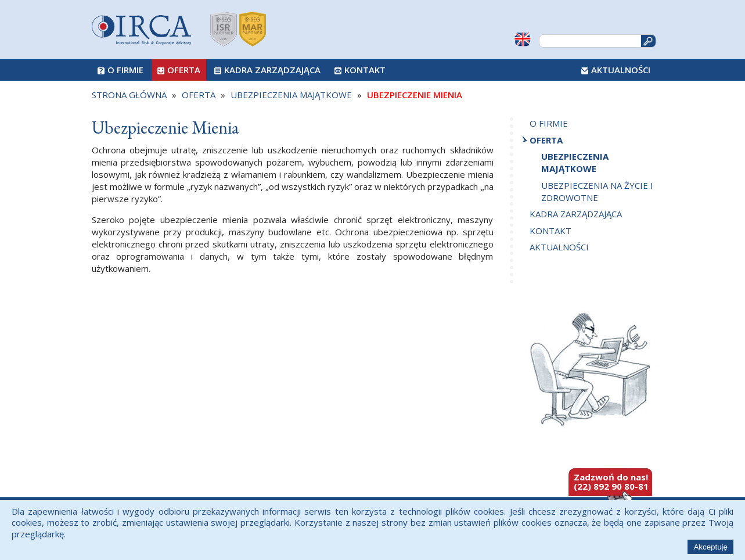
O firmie (125, 70)
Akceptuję (710, 547)
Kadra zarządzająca (272, 70)
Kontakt (365, 70)
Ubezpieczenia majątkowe (575, 162)
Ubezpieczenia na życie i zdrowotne (597, 191)
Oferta (184, 70)
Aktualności (621, 70)
